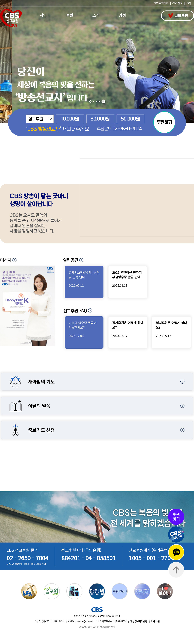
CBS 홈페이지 (161, 3)
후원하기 (164, 122)
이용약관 (155, 621)
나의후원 (178, 16)
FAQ (189, 3)
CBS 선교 (177, 3)
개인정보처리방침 (139, 621)
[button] (90, 101)
